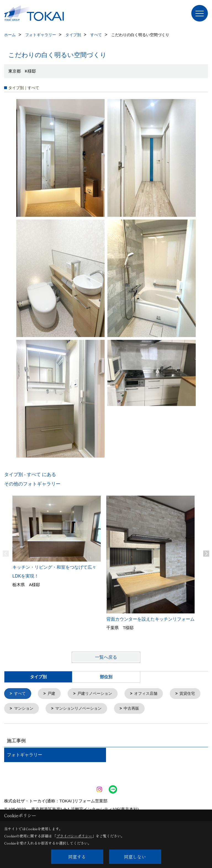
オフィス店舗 (152, 694)
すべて (21, 694)
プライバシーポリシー (74, 836)
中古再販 (176, 709)
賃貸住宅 (23, 709)
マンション (63, 709)
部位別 (106, 677)
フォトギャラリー (25, 756)
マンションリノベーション (121, 709)
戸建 (53, 694)
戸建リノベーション (98, 694)
